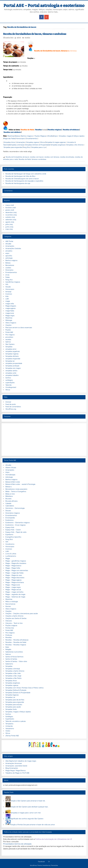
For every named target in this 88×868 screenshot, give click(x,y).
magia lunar (10, 313)
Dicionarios (9, 270)
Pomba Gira (10, 628)
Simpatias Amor (10, 142)
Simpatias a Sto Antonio (75, 145)
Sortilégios (9, 717)
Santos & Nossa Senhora (14, 657)
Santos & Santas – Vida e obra (16, 661)
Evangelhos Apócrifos (13, 537)
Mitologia (9, 320)
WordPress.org (11, 409)
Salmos (8, 342)
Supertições (10, 719)
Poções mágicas (11, 626)
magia (8, 301)
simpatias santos (11, 371)
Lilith (7, 299)
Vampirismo (10, 729)
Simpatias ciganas (33, 142)
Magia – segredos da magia (15, 594)
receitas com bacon (37, 157)
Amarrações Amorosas (14, 763)
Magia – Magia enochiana (15, 582)
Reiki (7, 647)
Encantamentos (32, 139)
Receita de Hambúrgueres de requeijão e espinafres (24, 181)
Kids (7, 296)
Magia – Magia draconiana (15, 578)
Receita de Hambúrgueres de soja (18, 183)
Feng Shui (26, 147)
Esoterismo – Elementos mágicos (18, 523)
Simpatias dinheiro (12, 356)
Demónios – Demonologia (15, 508)
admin (19, 37)
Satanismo (9, 664)
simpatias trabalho (12, 375)
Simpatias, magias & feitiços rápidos (72, 136)
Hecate (8, 287)
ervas (7, 275)
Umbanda (9, 726)
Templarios (9, 724)
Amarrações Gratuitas (13, 248)
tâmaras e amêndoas (39, 159)
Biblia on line (10, 494)
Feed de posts (11, 404)
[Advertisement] (44, 440)
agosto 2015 (10, 222)
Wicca (42, 142)
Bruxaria (8, 499)
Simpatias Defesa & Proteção (16, 690)
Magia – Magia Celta (13, 568)
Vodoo (8, 731)
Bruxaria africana (11, 501)
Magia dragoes (11, 306)
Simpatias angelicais (58, 145)
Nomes (8, 606)
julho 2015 (9, 224)
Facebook (41, 862)
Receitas (38, 130)
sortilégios (9, 380)
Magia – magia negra (13, 587)
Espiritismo (9, 535)
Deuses (8, 511)
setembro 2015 (11, 220)
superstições (10, 383)
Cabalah (8, 503)
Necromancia (10, 604)
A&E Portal (9, 241)
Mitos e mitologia (12, 602)
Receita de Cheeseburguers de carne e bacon (22, 179)
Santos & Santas (11, 659)
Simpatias (9, 347)
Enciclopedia (10, 518)
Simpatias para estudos (14, 705)
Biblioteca (9, 496)
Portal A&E (9, 332)
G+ (49, 862)
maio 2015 (9, 229)
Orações (8, 325)
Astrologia (9, 477)
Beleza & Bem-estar (13, 482)
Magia (8, 559)
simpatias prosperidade (14, 363)
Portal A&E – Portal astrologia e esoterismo (44, 6)
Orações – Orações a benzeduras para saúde (22, 614)
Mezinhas (11, 136)
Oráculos (9, 621)
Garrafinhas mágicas (13, 282)
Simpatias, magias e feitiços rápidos (18, 712)
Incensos (9, 294)
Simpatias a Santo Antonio (15, 671)
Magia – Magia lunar (13, 585)
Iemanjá (8, 292)
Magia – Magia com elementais (17, 570)
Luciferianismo (11, 556)
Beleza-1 (9, 487)
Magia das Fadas (9, 139)
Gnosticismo (10, 544)
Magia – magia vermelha (14, 592)
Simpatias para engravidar (13, 147)
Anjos (55, 136)
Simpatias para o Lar (39, 147)
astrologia (9, 258)
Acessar (8, 402)
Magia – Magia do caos (14, 575)
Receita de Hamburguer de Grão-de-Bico (20, 176)
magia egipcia (10, 308)
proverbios (9, 337)
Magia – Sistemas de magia (15, 597)
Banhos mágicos (27, 136)
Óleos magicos (11, 323)
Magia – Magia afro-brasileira (16, 563)
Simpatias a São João (13, 673)
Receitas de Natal (27, 130)
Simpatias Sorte (11, 709)
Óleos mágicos (11, 609)
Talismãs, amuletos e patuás (16, 721)
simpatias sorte (11, 373)
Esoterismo (9, 520)
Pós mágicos (10, 335)
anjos (7, 253)
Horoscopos (20, 139)
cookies (8, 268)
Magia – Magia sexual (13, 590)
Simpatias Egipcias (12, 695)
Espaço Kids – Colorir (13, 530)
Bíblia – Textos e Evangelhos (16, 491)
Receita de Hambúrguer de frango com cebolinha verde (26, 174)
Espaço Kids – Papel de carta (16, 532)
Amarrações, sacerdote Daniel (16, 766)
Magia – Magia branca (13, 566)
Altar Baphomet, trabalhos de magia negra (21, 761)
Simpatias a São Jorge (13, 676)
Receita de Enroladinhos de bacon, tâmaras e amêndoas (35, 34)
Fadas (8, 277)
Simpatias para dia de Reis (15, 700)
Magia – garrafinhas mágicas (16, 561)
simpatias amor (11, 349)
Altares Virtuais (11, 468)
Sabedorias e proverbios (14, 652)
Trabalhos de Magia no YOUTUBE (17, 773)
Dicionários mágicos (13, 513)
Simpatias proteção (12, 366)
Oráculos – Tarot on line (14, 623)
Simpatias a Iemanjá (17, 145)
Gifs (7, 284)
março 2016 (10, 205)
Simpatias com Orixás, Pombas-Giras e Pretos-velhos (24, 688)
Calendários (10, 506)
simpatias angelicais (13, 351)
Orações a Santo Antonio (14, 616)
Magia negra (10, 316)
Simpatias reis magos (13, 368)
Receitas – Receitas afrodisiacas (17, 640)
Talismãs (8, 385)
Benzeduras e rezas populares (16, 489)
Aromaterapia (10, 475)
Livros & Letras (11, 554)
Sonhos (8, 378)
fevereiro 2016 (11, 208)
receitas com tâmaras (52, 157)
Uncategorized (11, 387)
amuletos (9, 251)
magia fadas (10, 311)
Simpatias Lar (10, 697)
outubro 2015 (10, 217)
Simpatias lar (10, 361)
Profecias (9, 635)
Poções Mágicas (40, 136)
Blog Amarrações (12, 768)
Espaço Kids (10, 527)
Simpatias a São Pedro (13, 678)
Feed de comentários (13, 407)
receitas (27, 37)
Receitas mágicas (54, 130)
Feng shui (9, 280)
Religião (8, 649)
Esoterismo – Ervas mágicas (16, 525)
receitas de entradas (67, 157)
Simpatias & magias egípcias (56, 142)
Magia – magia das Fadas (14, 573)
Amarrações (21, 142)
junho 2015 (9, 227)
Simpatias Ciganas (12, 354)
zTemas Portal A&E (12, 736)
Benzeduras (10, 265)
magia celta (10, 304)
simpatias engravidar (13, 359)
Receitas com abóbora (12, 132)
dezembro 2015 (11, 212)
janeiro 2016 (10, 210)
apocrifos (9, 256)
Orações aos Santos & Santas (16, 618)
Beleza (17, 136)
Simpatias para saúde (13, 707)
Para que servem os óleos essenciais (19, 328)
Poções (8, 330)
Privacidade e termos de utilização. (17, 844)
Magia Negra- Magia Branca (15, 771)
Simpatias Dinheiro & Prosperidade (37, 145)
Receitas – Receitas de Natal (16, 642)
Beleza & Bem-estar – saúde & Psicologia (20, 484)
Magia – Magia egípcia (13, 580)
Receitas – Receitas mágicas (16, 645)
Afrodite (50, 136)
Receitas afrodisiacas (71, 130)
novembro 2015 (11, 215)
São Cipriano (10, 344)
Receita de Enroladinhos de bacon (17, 157)
